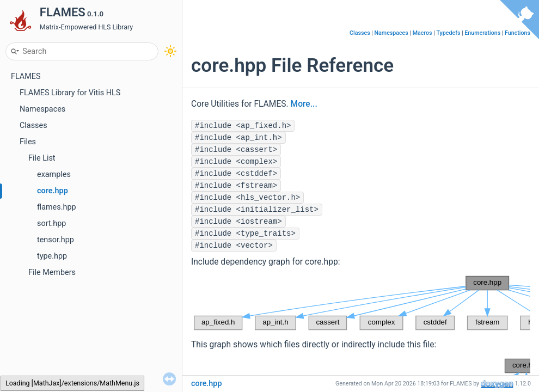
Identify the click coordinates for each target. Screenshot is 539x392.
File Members (52, 272)
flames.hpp (57, 207)
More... (304, 104)
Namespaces (42, 109)
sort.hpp (51, 223)
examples (54, 174)
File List (42, 158)
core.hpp (53, 191)
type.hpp (52, 256)
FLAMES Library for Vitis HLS (70, 93)
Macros (422, 33)
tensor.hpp (56, 240)
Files (28, 142)
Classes (33, 125)
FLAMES (26, 76)
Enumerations (482, 33)
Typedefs (448, 33)
